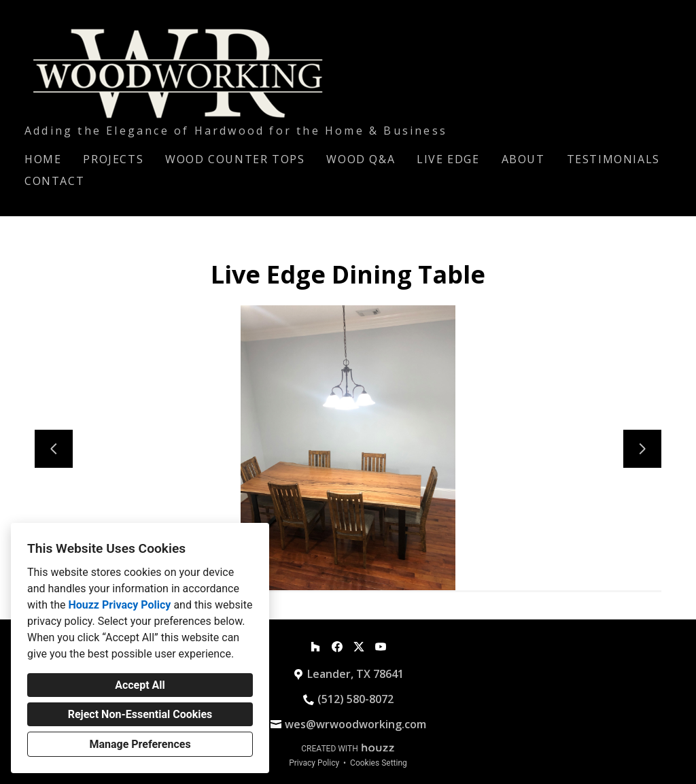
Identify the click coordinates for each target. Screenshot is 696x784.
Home (43, 159)
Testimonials (613, 159)
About (523, 159)
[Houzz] (315, 647)
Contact (54, 181)
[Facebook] (337, 647)
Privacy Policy (314, 763)
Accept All (140, 685)
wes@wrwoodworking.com (355, 724)
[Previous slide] (54, 449)
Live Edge (448, 159)
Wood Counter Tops (235, 159)
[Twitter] (359, 647)
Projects (113, 159)
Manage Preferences (140, 744)
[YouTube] (381, 647)
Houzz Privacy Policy (119, 605)
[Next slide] (642, 449)
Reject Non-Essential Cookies (140, 714)
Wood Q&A (361, 159)
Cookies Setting (379, 763)
